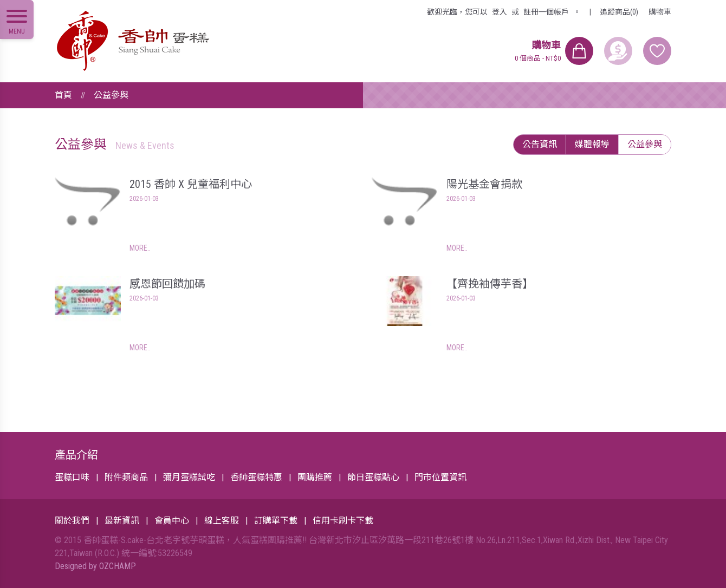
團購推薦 (315, 477)
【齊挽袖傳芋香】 (490, 284)
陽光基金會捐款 (484, 184)
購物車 (660, 12)
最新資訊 (122, 521)
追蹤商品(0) (619, 12)
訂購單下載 (276, 521)
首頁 (63, 95)
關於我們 (72, 521)
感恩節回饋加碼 (167, 284)
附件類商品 (126, 477)
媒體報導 (592, 144)
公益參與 (111, 95)
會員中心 (172, 521)
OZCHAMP (118, 566)
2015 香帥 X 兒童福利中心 (191, 184)
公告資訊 (540, 144)
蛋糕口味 (72, 477)
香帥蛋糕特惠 (256, 477)
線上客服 (222, 521)
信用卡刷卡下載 (343, 521)
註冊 (546, 12)
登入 (500, 12)
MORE (138, 248)
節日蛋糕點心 (373, 477)
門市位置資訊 (440, 477)
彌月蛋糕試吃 (189, 477)
